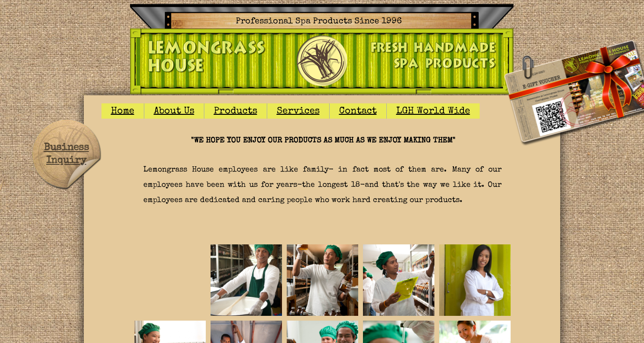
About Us (174, 111)
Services (298, 111)
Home (123, 111)
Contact (358, 111)
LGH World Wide (433, 111)
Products (236, 111)
